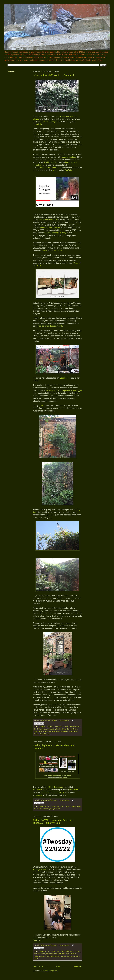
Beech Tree (65, 378)
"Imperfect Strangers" (47, 727)
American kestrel (40, 954)
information (38, 790)
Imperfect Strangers (48, 168)
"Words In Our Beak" (62, 727)
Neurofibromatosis (68, 157)
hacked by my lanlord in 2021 (50, 326)
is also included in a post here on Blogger (65, 390)
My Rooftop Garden (65, 956)
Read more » (38, 940)
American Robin (52, 954)
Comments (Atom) (50, 971)
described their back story (55, 233)
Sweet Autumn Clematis (50, 228)
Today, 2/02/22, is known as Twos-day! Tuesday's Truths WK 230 (53, 822)
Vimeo (55, 170)
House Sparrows (39, 956)
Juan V (42, 405)
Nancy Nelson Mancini (48, 220)
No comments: (65, 720)
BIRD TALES (74, 790)
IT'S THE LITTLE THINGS (53, 792)
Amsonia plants (75, 727)
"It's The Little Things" (57, 806)
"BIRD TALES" (44, 806)
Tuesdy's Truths (40, 870)
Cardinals (73, 954)
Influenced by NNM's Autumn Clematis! (53, 75)
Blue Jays (66, 954)
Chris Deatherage (49, 122)
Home (58, 967)
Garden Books (61, 729)
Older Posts (77, 967)
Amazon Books (71, 806)
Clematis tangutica (49, 729)
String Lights (73, 731)
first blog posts (50, 162)
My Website (56, 809)
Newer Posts (38, 967)
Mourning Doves (52, 956)
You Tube (69, 170)
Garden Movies (72, 729)
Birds (60, 954)
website (39, 124)
